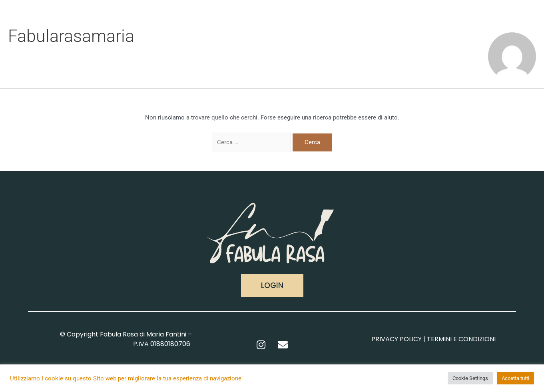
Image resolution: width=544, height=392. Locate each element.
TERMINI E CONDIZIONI (461, 339)
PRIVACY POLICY (397, 339)
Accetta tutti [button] (515, 378)
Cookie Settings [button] (470, 378)
